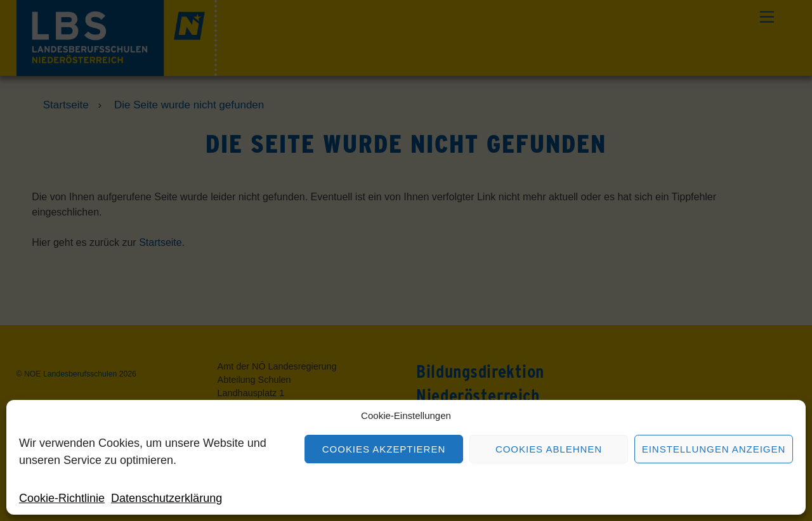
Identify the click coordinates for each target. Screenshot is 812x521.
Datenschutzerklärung (167, 498)
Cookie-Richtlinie (62, 498)
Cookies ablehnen (549, 449)
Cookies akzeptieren (384, 449)
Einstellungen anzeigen (714, 449)
